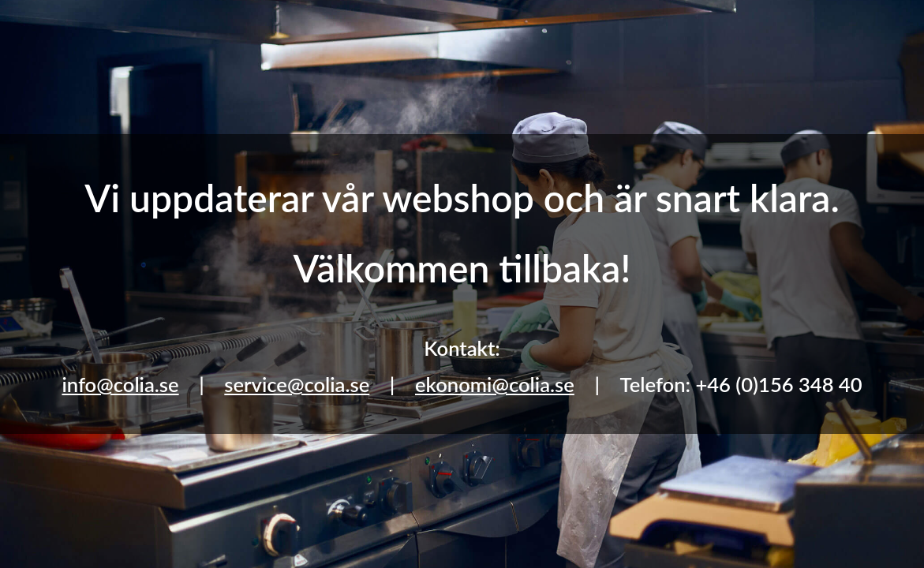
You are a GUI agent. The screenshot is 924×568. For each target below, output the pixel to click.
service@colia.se (297, 384)
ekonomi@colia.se (495, 384)
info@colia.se (120, 384)
